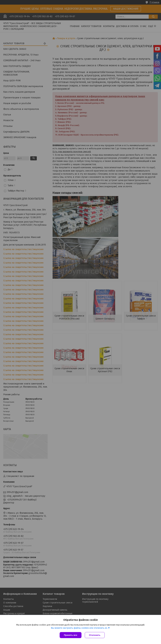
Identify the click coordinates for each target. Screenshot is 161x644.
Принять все (71, 635)
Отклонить (95, 635)
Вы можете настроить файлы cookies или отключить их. (79, 628)
